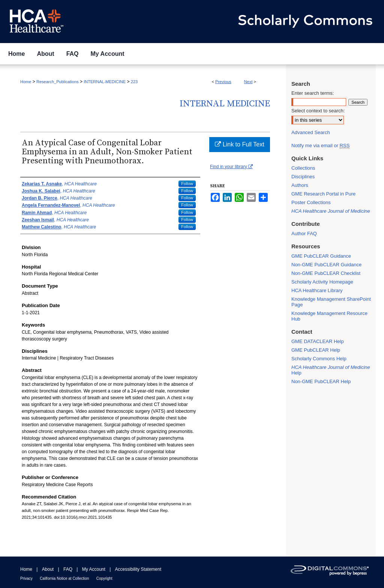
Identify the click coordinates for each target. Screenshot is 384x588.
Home (26, 82)
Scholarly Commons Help (319, 359)
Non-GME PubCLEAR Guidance (326, 265)
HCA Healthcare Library (317, 290)
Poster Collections (311, 202)
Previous (223, 82)
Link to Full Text (239, 144)
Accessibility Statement (138, 569)
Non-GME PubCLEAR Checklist (326, 273)
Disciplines (303, 177)
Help (331, 370)
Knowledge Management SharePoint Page (331, 302)
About (48, 569)
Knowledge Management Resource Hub (329, 316)
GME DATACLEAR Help (318, 341)
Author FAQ (304, 234)
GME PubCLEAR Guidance (321, 256)
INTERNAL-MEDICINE (105, 82)
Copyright (104, 578)
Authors (300, 185)
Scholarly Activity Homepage (322, 282)
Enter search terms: (313, 93)
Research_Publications (58, 82)
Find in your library (231, 167)
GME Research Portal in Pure (323, 194)
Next (248, 82)
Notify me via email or (320, 146)
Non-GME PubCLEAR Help (321, 381)
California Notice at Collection (64, 578)
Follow (187, 184)
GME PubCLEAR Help (316, 350)
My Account (94, 569)
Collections (303, 168)
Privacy (26, 578)
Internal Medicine (225, 104)
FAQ (68, 569)
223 (134, 82)
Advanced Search (311, 132)
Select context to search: (318, 111)
